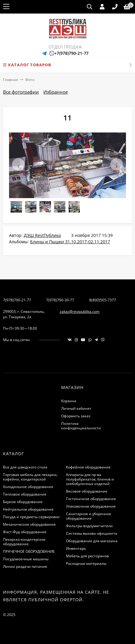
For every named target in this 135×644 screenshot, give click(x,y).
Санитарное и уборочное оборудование (89, 516)
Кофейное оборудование (88, 467)
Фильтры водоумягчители (89, 526)
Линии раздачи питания (25, 566)
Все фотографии (21, 92)
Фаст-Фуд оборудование (25, 532)
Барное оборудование (23, 502)
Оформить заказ (76, 416)
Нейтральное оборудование (28, 509)
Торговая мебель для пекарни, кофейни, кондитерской (30, 477)
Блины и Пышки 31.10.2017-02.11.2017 (70, 242)
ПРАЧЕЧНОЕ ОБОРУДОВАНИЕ (29, 551)
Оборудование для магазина (92, 541)
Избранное (56, 92)
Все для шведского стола (25, 467)
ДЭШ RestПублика (42, 235)
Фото (30, 80)
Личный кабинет (76, 408)
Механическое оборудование (29, 524)
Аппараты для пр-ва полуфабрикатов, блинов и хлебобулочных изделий (90, 479)
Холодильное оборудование (28, 487)
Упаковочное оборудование (91, 506)
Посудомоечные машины (26, 559)
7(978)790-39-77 (60, 300)
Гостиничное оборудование (91, 499)
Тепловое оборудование (25, 494)
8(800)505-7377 (103, 300)
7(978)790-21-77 (17, 300)
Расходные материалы (86, 563)
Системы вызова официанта (92, 533)
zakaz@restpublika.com (80, 311)
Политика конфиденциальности (81, 426)
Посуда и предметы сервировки (31, 517)
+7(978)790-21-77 (71, 53)
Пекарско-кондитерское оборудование (24, 542)
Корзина (69, 401)
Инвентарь (76, 548)
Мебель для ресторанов (87, 556)
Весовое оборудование (87, 491)
